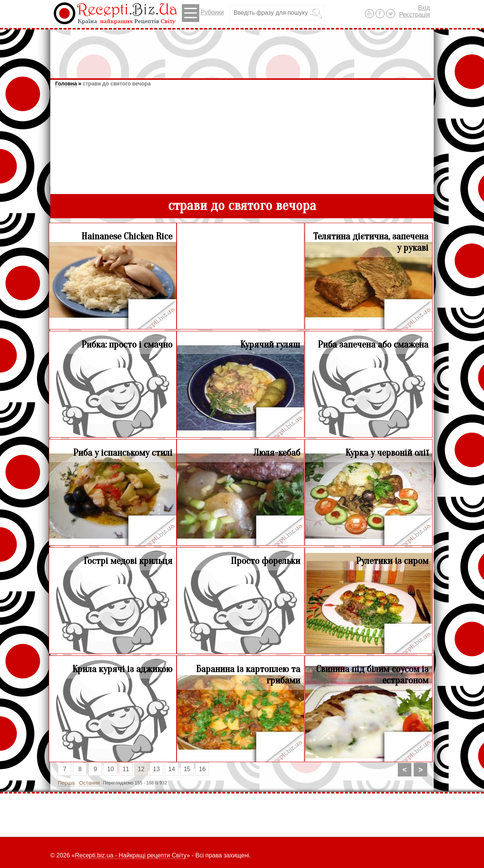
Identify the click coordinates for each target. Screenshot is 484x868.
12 (141, 769)
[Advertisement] (242, 50)
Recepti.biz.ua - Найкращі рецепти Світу (131, 855)
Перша (66, 783)
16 (202, 769)
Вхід (424, 8)
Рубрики (203, 13)
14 (172, 769)
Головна (66, 84)
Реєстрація (414, 15)
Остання (89, 783)
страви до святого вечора (116, 84)
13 (157, 769)
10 (110, 769)
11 (126, 769)
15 (187, 769)
